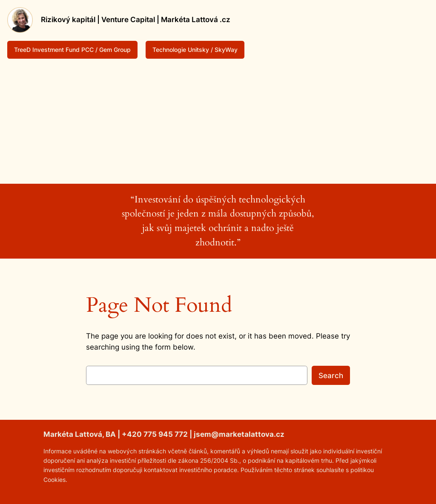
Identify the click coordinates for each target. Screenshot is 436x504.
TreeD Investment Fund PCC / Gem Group (72, 50)
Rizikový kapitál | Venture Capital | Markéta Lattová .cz (136, 20)
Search (331, 376)
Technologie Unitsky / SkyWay (195, 50)
